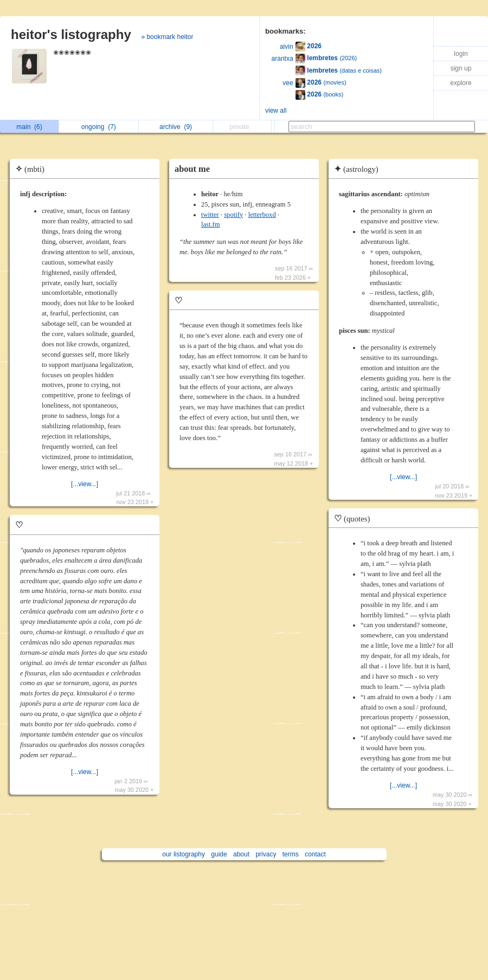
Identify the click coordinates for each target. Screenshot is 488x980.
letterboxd (262, 215)
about (241, 854)
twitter (210, 215)
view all (276, 111)
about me (192, 169)
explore (461, 83)
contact (315, 854)
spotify (233, 215)
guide (219, 854)
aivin (287, 47)
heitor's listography (71, 34)
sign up (461, 68)
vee (288, 83)
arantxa (282, 59)
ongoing (99, 127)
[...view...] (85, 484)
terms (291, 854)
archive (176, 127)
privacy (266, 854)
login (461, 54)
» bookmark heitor (167, 37)
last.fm (211, 224)
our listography (184, 854)
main (29, 127)
